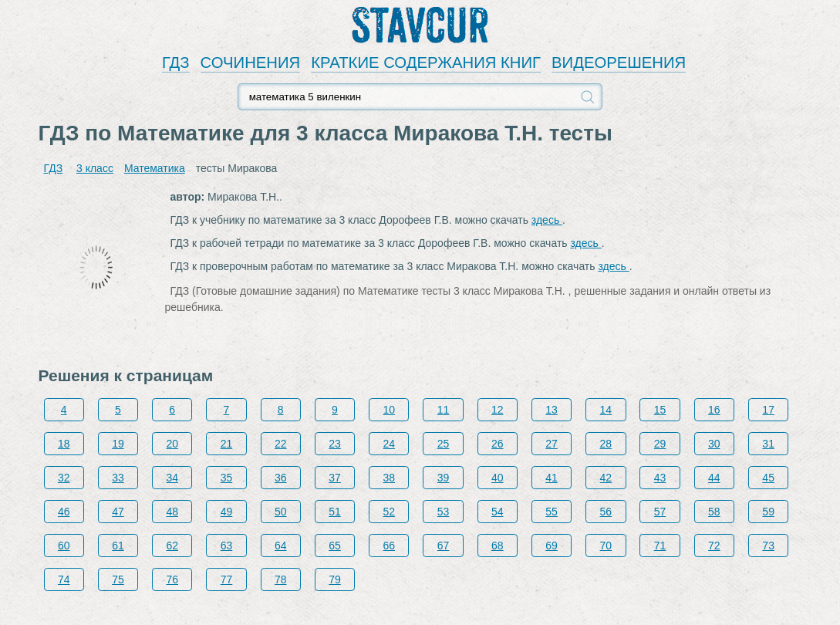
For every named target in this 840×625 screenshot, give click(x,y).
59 (768, 512)
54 (498, 512)
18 (64, 444)
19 (118, 444)
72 (714, 546)
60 (64, 546)
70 (606, 546)
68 (498, 546)
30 (714, 444)
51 (335, 512)
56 (606, 512)
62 (172, 546)
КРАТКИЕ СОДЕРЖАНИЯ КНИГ (426, 62)
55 (552, 512)
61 (118, 546)
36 (281, 478)
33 (118, 478)
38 (389, 478)
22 (281, 444)
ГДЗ (176, 62)
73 (768, 546)
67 (444, 546)
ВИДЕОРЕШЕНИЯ (619, 62)
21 (227, 444)
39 (444, 478)
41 (552, 478)
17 (768, 410)
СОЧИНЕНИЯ (251, 62)
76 (172, 579)
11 (444, 410)
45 (768, 478)
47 (118, 512)
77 (227, 579)
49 (227, 512)
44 (714, 478)
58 (714, 512)
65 (335, 546)
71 (660, 546)
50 (281, 512)
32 (64, 478)
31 (768, 444)
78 (281, 579)
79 (335, 579)
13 (552, 410)
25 (444, 444)
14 (606, 410)
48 (172, 512)
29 (660, 444)
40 (498, 478)
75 (118, 579)
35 (227, 478)
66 (389, 546)
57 (660, 512)
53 (444, 512)
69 (552, 546)
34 (172, 478)
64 (281, 546)
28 (606, 444)
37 (335, 478)
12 (498, 410)
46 (64, 512)
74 (64, 579)
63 (227, 546)
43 (660, 478)
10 (389, 410)
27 (552, 444)
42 (606, 478)
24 (389, 444)
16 (714, 410)
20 (172, 444)
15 (660, 410)
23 (335, 444)
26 (498, 444)
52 (389, 512)
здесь (547, 220)
